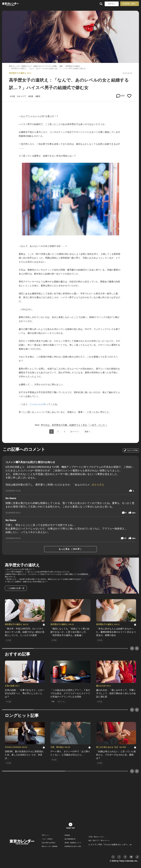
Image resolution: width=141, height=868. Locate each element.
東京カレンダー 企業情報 (50, 846)
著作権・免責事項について (73, 843)
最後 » (87, 432)
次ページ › (75, 432)
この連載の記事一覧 (16, 588)
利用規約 (67, 835)
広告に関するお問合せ (49, 843)
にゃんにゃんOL (38, 404)
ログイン (112, 4)
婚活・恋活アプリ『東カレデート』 (100, 841)
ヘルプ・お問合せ (47, 839)
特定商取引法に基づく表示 (73, 846)
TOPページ (45, 835)
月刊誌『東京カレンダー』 (97, 837)
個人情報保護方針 (70, 839)
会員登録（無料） (130, 4)
